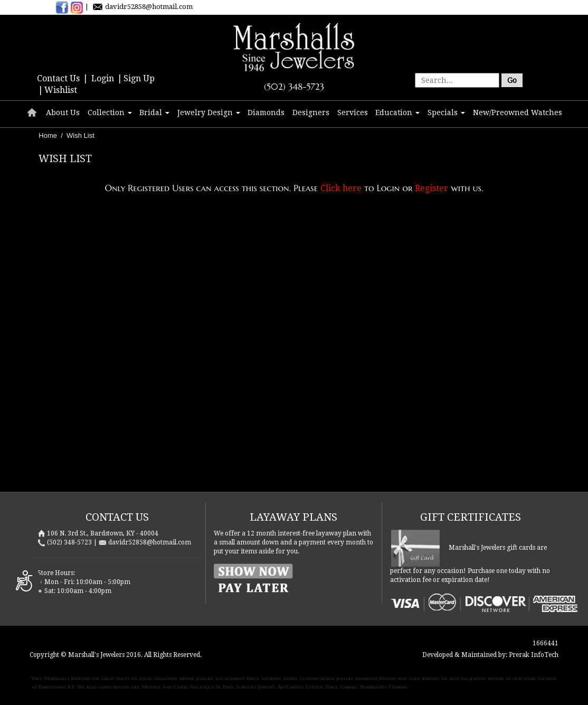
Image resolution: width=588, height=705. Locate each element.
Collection (110, 112)
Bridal (154, 112)
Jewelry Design (209, 112)
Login (104, 78)
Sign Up (139, 78)
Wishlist (61, 90)
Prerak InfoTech (534, 655)
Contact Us (59, 78)
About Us (63, 112)
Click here (341, 188)
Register (431, 188)
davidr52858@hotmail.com (149, 7)
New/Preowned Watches (518, 112)
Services (353, 112)
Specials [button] (446, 112)
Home (48, 135)
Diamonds (266, 112)
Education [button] (397, 112)
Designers (311, 112)
